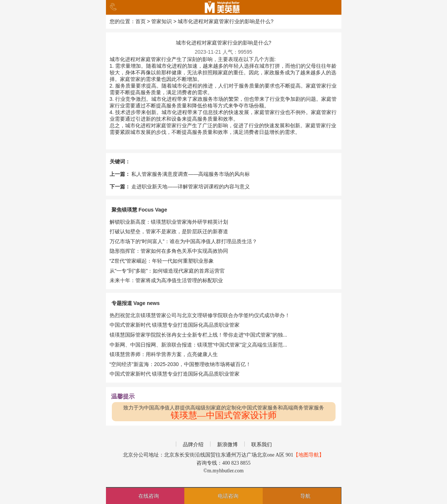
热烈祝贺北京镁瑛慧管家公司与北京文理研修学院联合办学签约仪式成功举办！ (200, 315)
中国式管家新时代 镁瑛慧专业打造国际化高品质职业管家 (175, 325)
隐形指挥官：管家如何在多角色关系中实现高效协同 (169, 251)
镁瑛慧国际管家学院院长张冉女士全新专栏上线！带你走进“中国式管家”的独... (198, 335)
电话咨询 (228, 496)
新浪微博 (227, 445)
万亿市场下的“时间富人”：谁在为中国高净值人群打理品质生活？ (183, 241)
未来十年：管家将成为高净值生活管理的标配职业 (166, 280)
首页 (141, 21)
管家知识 (162, 21)
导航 (305, 496)
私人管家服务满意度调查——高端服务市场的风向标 (191, 174)
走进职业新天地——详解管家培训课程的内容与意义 (191, 187)
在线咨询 (149, 496)
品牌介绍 (193, 445)
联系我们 (262, 445)
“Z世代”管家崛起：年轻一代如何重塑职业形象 (162, 261)
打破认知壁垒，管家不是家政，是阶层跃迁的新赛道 (169, 231)
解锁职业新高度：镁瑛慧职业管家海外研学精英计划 (169, 222)
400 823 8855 (236, 463)
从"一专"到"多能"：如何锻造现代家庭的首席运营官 (167, 271)
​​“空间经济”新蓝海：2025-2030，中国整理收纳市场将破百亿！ (180, 364)
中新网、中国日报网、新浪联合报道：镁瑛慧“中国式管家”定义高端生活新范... (198, 345)
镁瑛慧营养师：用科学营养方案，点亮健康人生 (164, 354)
